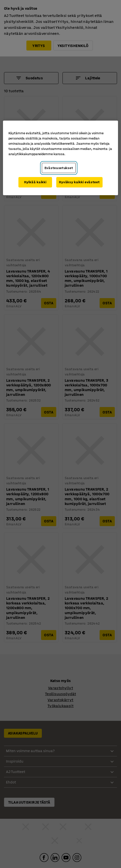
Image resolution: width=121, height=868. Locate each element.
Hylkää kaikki (35, 182)
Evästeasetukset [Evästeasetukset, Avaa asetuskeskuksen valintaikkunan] (59, 168)
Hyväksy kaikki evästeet (79, 182)
